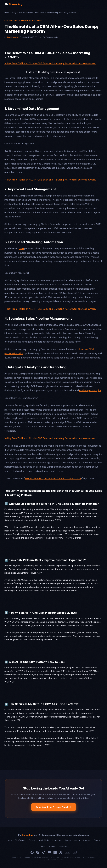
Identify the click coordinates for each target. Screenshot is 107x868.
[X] (61, 852)
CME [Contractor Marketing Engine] (68, 852)
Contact (87, 840)
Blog (14, 13)
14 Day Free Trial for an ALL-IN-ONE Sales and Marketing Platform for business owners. (50, 63)
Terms (43, 847)
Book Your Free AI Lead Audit (54, 807)
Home (7, 13)
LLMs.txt (63, 847)
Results (68, 840)
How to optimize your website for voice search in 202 (53, 479)
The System (20, 840)
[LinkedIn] (55, 852)
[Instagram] (38, 852)
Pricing (32, 840)
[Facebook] (32, 852)
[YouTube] (49, 852)
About (77, 840)
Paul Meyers (13, 37)
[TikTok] (44, 852)
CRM (21, 248)
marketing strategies (90, 390)
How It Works (44, 840)
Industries (57, 840)
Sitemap (53, 847)
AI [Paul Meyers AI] (75, 852)
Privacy (97, 840)
